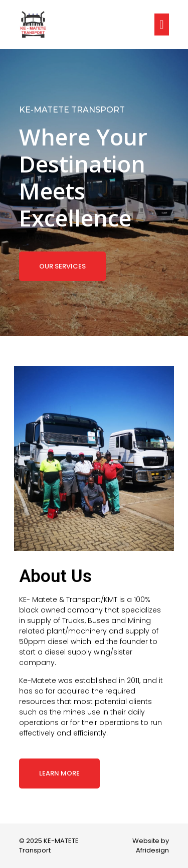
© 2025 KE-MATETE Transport (49, 846)
